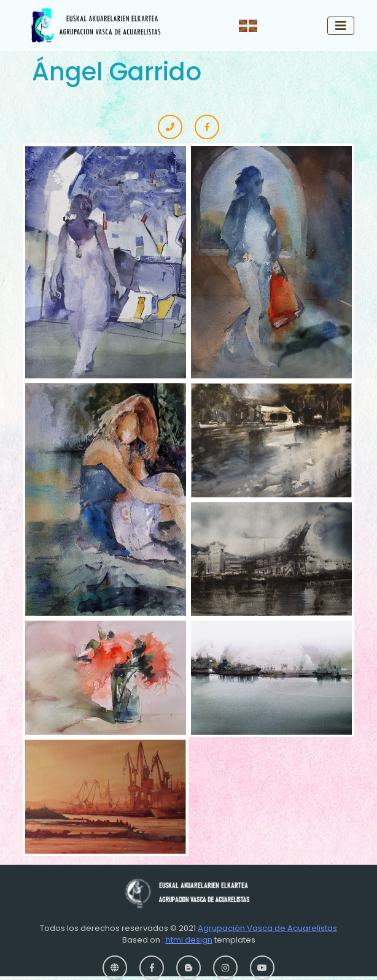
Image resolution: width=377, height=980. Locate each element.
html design (189, 940)
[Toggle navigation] (341, 26)
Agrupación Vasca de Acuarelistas (267, 928)
